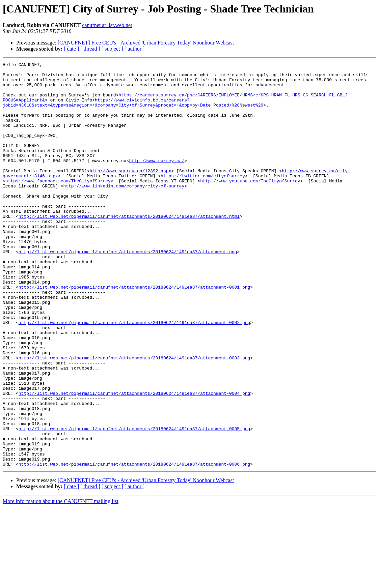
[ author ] (135, 49)
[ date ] (71, 49)
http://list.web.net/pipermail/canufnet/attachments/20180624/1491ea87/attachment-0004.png (134, 460)
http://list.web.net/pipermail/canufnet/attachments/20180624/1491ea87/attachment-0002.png (134, 375)
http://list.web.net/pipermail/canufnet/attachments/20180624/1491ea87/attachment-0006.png (134, 545)
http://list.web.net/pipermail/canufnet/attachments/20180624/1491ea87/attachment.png (128, 290)
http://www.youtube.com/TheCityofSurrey (250, 205)
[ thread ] (90, 49)
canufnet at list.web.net (107, 25)
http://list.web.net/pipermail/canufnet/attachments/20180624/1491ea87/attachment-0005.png (134, 502)
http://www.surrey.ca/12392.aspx (130, 193)
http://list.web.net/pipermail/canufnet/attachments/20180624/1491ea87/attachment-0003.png (134, 417)
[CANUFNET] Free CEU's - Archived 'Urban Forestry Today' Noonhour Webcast (146, 43)
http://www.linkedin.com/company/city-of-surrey (124, 211)
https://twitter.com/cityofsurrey (203, 199)
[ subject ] (112, 49)
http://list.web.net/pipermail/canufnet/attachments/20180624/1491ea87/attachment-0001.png (134, 332)
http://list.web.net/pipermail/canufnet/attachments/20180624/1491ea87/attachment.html (129, 247)
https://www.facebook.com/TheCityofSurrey (58, 205)
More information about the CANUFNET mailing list (61, 582)
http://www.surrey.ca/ (157, 181)
